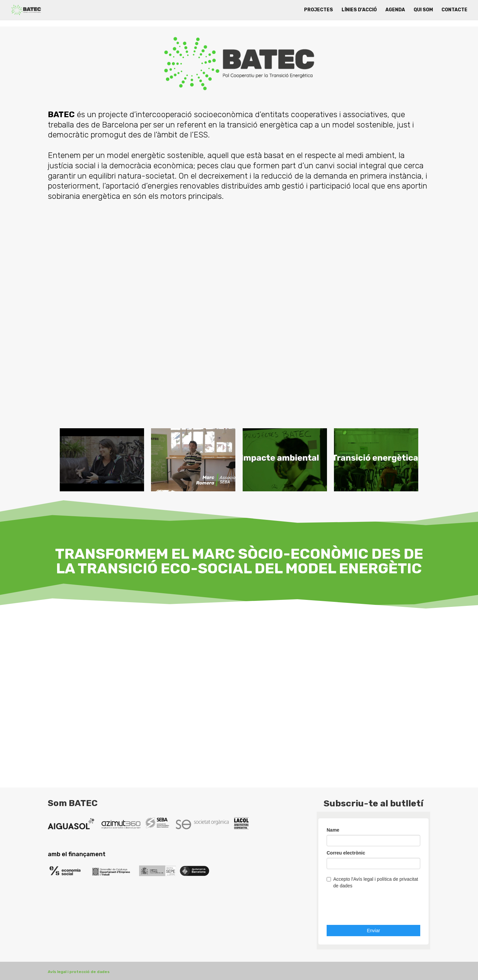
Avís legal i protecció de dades (79, 972)
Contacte (454, 10)
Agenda (395, 10)
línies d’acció (359, 10)
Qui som (423, 10)
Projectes (319, 10)
